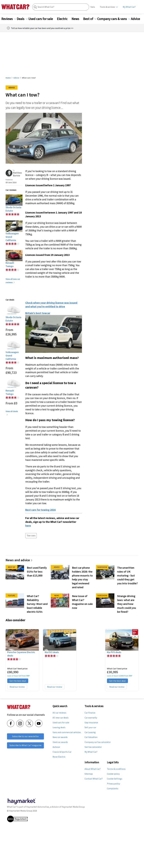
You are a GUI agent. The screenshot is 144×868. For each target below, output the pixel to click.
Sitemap (89, 774)
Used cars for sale (42, 19)
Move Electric (59, 757)
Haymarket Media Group (73, 807)
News (77, 19)
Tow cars (31, 536)
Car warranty (91, 718)
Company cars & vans (114, 19)
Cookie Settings (115, 779)
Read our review (17, 687)
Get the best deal (18, 681)
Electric (64, 19)
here (28, 526)
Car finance (90, 713)
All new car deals (61, 718)
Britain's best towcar (38, 313)
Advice (137, 19)
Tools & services (107, 7)
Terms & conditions (116, 769)
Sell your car (90, 727)
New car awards (60, 737)
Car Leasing (90, 732)
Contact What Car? (94, 779)
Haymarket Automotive (38, 807)
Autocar (56, 747)
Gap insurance (91, 723)
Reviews (9, 19)
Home (8, 78)
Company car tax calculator (98, 742)
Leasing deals (59, 727)
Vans (93, 7)
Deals (22, 19)
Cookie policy (113, 774)
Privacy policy (113, 784)
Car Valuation (91, 737)
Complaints (113, 789)
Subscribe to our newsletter (26, 736)
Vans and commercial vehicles (67, 732)
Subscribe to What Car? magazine (26, 745)
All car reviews (59, 713)
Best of (90, 19)
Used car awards (60, 742)
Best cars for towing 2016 (40, 510)
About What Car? (93, 769)
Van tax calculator (93, 747)
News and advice (19, 560)
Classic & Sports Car (62, 752)
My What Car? (129, 7)
